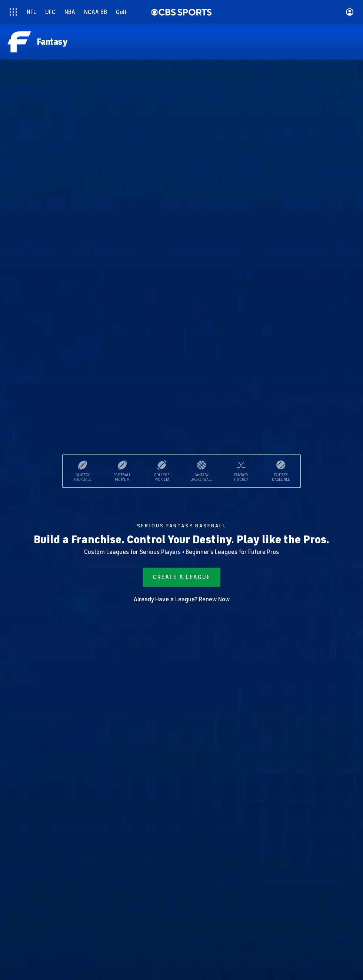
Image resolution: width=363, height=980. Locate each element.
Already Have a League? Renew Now (182, 599)
